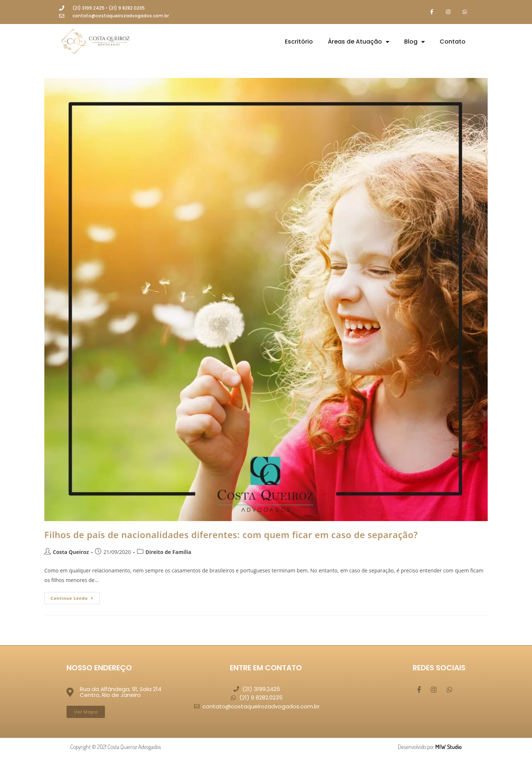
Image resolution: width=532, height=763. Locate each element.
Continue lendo (75, 596)
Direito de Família (168, 552)
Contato (453, 42)
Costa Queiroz (71, 552)
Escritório (299, 42)
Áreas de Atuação (359, 42)
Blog (415, 42)
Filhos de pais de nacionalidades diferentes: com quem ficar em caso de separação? (231, 535)
